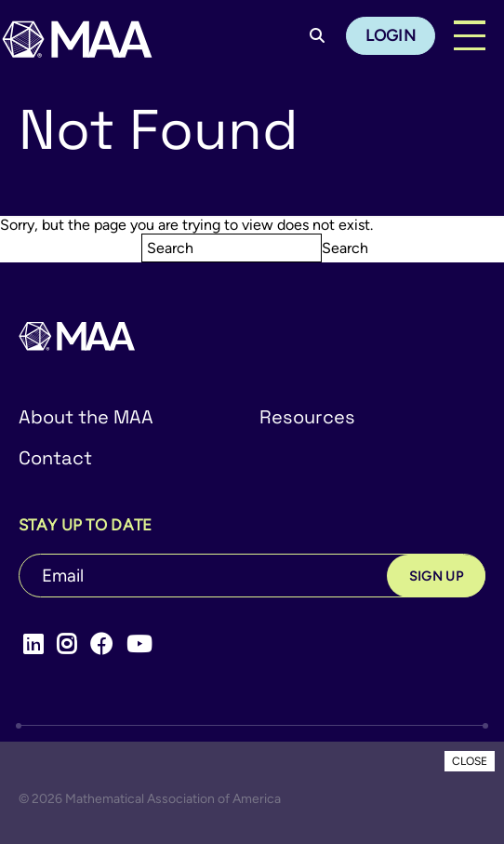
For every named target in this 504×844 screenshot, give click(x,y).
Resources (307, 417)
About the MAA (86, 417)
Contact (55, 458)
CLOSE (470, 761)
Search (345, 248)
